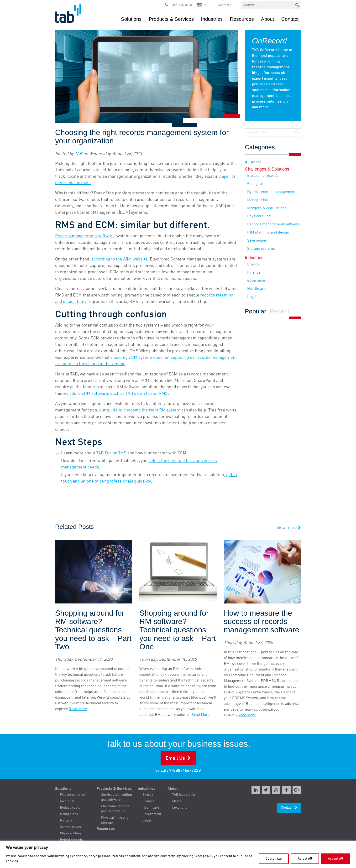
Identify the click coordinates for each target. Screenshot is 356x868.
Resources (242, 19)
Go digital (255, 184)
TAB (79, 154)
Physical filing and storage (115, 820)
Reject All (305, 859)
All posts (253, 162)
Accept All (335, 859)
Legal (252, 297)
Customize (274, 859)
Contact (224, 5)
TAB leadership (184, 795)
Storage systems (261, 249)
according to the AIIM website (120, 259)
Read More (78, 709)
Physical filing (259, 216)
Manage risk (258, 200)
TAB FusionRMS (111, 453)
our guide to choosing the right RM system (140, 410)
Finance (254, 273)
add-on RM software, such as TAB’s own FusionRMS (119, 394)
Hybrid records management (271, 192)
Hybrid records (71, 840)
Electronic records (263, 176)
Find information (73, 795)
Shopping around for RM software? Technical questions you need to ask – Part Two (93, 630)
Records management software (85, 236)
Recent (280, 312)
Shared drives (70, 827)
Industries (212, 19)
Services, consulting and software (117, 797)
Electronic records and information (115, 809)
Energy (253, 265)
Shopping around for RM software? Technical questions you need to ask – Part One (178, 630)
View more (289, 528)
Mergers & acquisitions (267, 208)
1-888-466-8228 (181, 5)
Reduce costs (70, 808)
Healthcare (256, 289)
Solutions (131, 19)
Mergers (66, 821)
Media (177, 801)
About (268, 19)
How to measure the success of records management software (262, 621)
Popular (256, 312)
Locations (180, 808)
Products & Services (171, 19)
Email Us (175, 759)
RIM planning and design (268, 233)
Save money (257, 241)
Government (257, 281)
